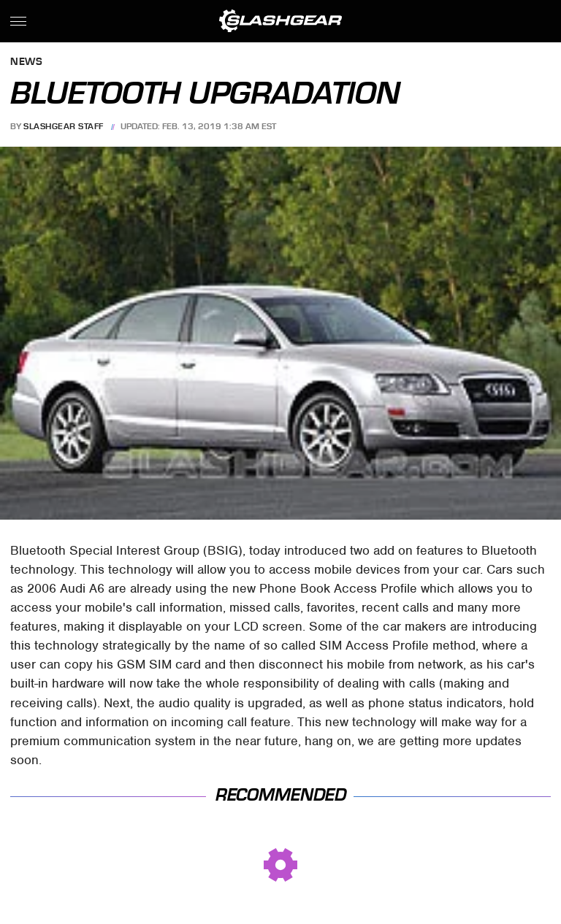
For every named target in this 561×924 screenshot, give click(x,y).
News (26, 62)
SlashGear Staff (64, 126)
